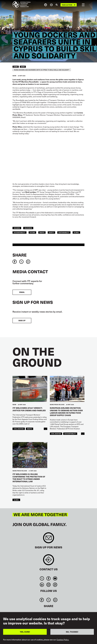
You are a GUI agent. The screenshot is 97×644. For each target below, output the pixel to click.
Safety (51, 232)
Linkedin (42, 585)
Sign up (22, 320)
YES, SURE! (25, 632)
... (46, 429)
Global (76, 232)
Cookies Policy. (63, 640)
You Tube (55, 578)
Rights (42, 232)
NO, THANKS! (72, 632)
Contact (49, 561)
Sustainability (64, 232)
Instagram (48, 585)
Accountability (20, 232)
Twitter (42, 578)
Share (20, 255)
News (23, 67)
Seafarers (28, 228)
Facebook (48, 578)
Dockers (17, 228)
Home (16, 67)
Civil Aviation (19, 429)
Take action (67, 5)
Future (32, 232)
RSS (55, 585)
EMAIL (22, 292)
